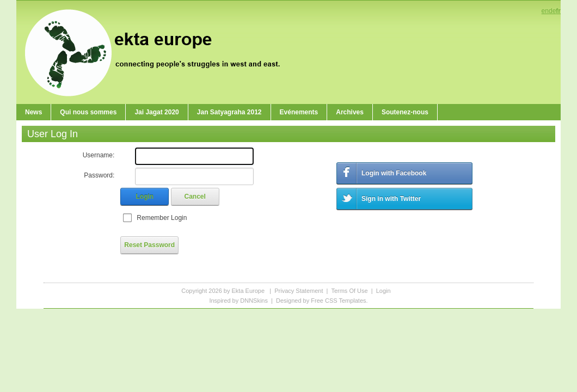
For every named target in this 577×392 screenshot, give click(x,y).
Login (145, 197)
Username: (99, 155)
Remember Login (162, 218)
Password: (99, 175)
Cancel (195, 197)
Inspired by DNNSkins (238, 301)
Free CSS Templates (338, 301)
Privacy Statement (299, 291)
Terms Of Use (349, 291)
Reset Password (149, 245)
